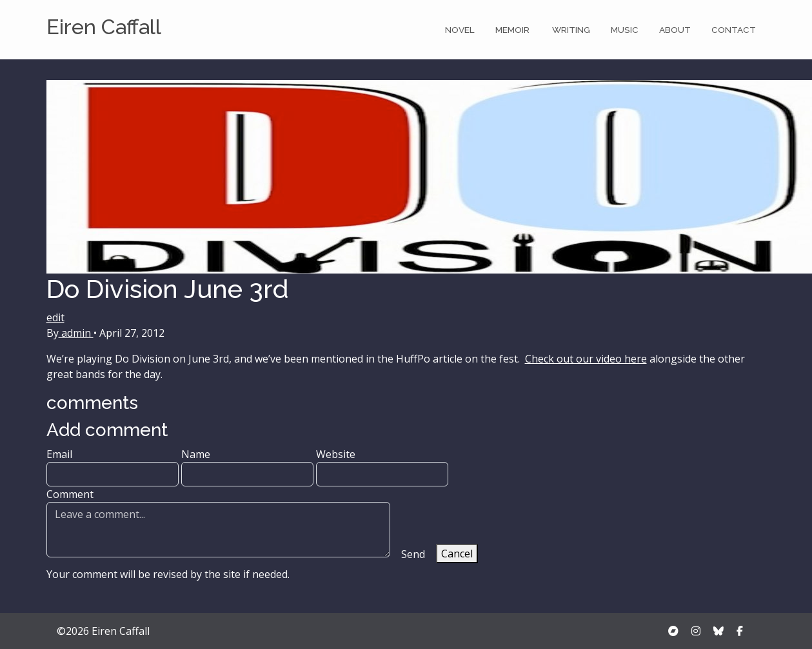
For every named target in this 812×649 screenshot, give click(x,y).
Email (113, 467)
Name (247, 467)
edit (55, 317)
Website (382, 467)
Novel (460, 30)
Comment (218, 522)
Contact (734, 30)
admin (76, 333)
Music (625, 30)
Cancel (457, 554)
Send (413, 554)
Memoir (513, 30)
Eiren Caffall (104, 27)
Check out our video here (586, 359)
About (675, 30)
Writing (571, 30)
